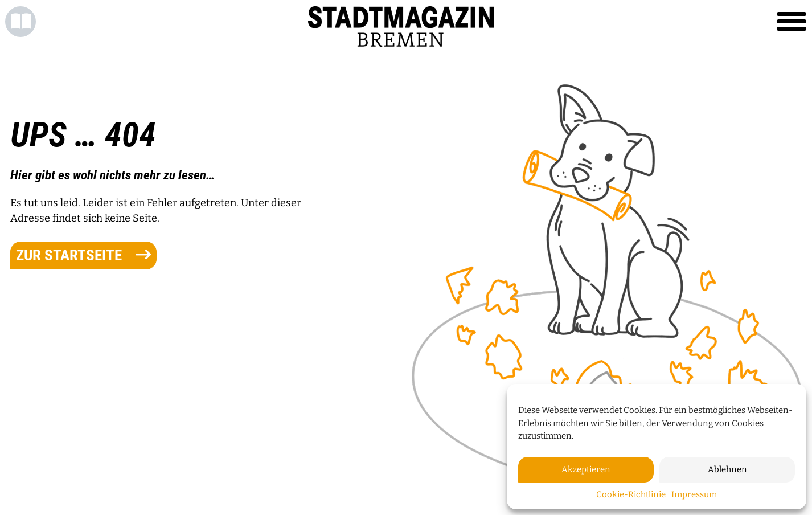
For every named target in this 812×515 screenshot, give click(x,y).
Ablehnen (727, 469)
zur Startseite (83, 255)
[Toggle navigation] (792, 22)
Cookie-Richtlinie (631, 494)
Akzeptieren (586, 469)
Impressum (694, 494)
